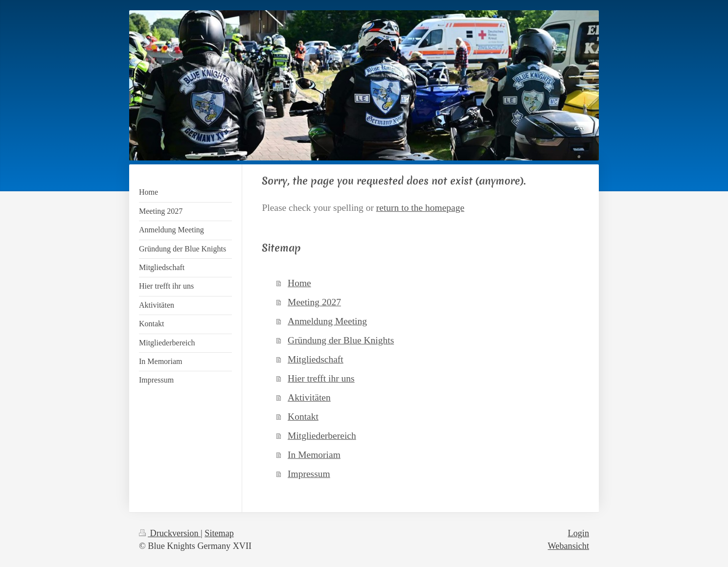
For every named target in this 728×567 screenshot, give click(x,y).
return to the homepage (420, 208)
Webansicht (569, 546)
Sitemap (219, 533)
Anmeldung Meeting (327, 321)
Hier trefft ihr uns (321, 378)
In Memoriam (314, 455)
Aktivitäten (309, 397)
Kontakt (303, 417)
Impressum (309, 474)
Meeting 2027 (314, 302)
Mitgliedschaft (316, 359)
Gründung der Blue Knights (341, 340)
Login (579, 533)
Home (299, 283)
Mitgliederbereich (322, 436)
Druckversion (170, 533)
